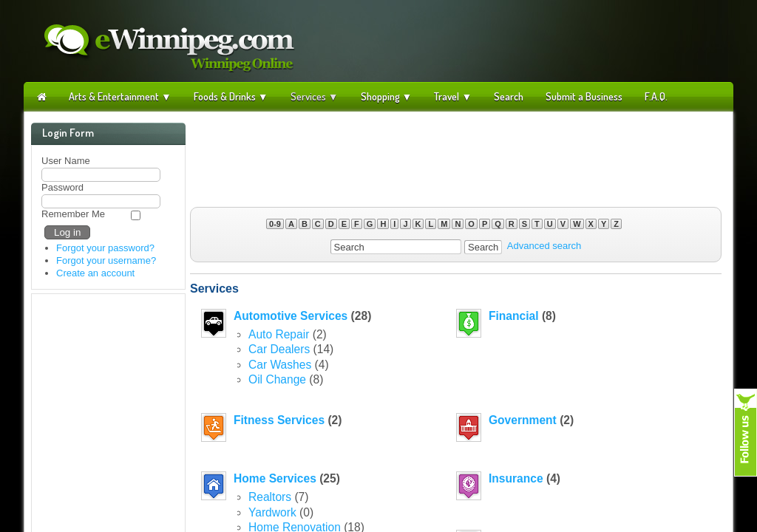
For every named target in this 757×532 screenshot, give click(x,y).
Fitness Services (279, 420)
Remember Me (73, 214)
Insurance (516, 478)
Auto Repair (279, 334)
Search (509, 96)
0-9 (275, 224)
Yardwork (272, 512)
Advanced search (544, 246)
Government (523, 420)
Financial (514, 316)
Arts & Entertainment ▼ (120, 96)
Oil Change (277, 379)
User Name (66, 161)
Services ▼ (315, 96)
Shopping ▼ (387, 96)
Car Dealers (279, 349)
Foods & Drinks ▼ (231, 96)
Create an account (95, 273)
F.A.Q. (656, 96)
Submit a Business (584, 96)
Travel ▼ (453, 96)
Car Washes (280, 365)
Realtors (270, 497)
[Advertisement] (456, 152)
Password (62, 187)
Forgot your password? (105, 248)
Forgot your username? (106, 260)
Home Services (275, 478)
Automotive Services (291, 316)
